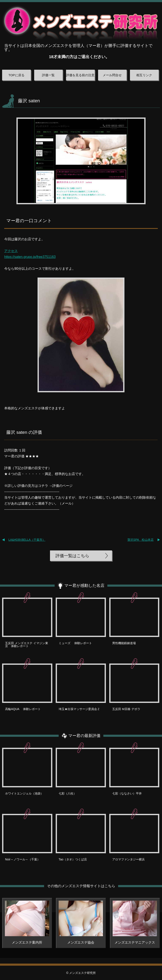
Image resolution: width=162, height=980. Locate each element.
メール (67, 503)
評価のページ (62, 486)
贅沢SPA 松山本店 (140, 540)
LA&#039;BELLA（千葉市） (27, 540)
